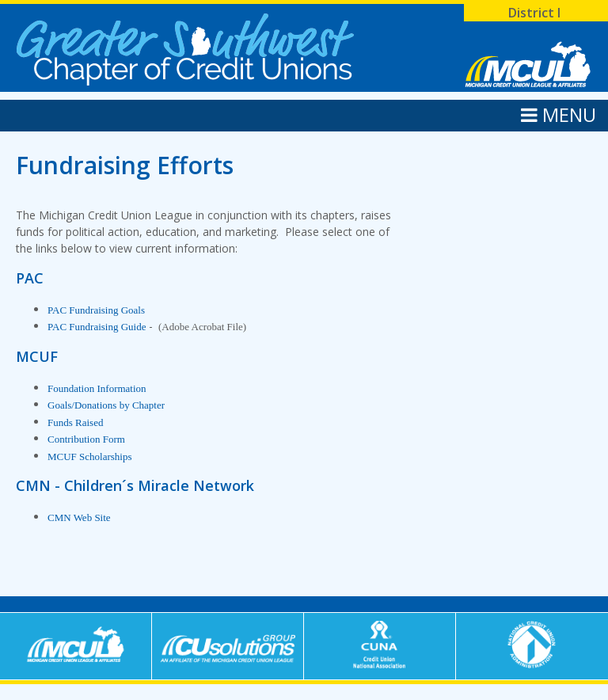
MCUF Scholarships (90, 457)
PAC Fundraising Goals (96, 310)
